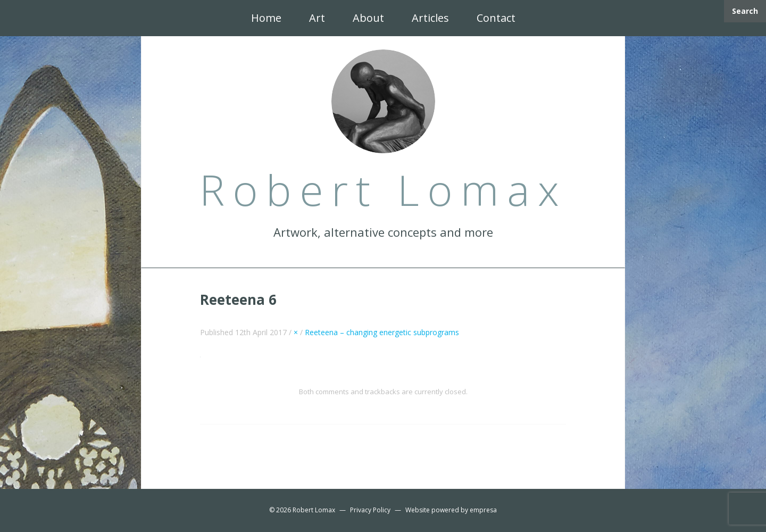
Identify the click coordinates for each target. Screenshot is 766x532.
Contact (496, 18)
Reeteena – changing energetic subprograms (382, 332)
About (368, 18)
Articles (430, 18)
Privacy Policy (370, 510)
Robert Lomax (314, 510)
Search (745, 11)
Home (266, 18)
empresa (483, 510)
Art (317, 18)
